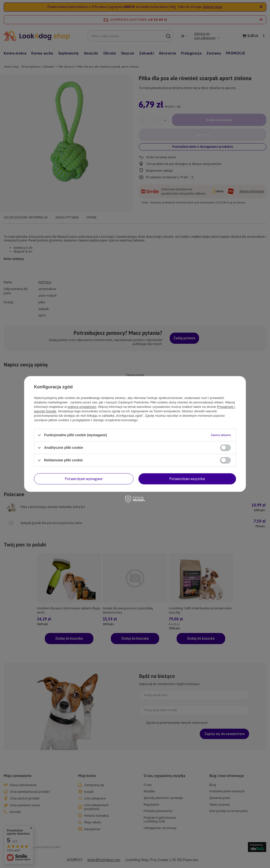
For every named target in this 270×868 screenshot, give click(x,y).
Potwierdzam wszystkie (187, 479)
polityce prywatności (82, 407)
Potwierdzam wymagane (84, 479)
